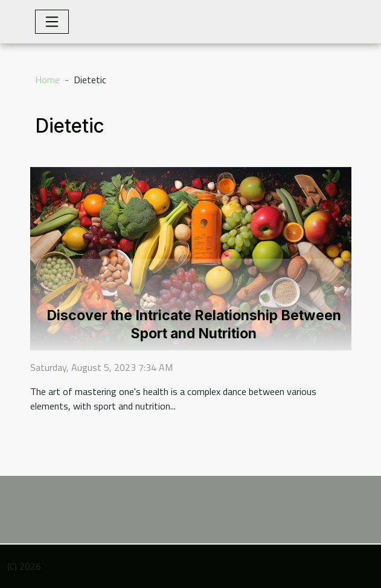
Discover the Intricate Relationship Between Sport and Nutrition (194, 324)
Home (47, 80)
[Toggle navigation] (52, 22)
